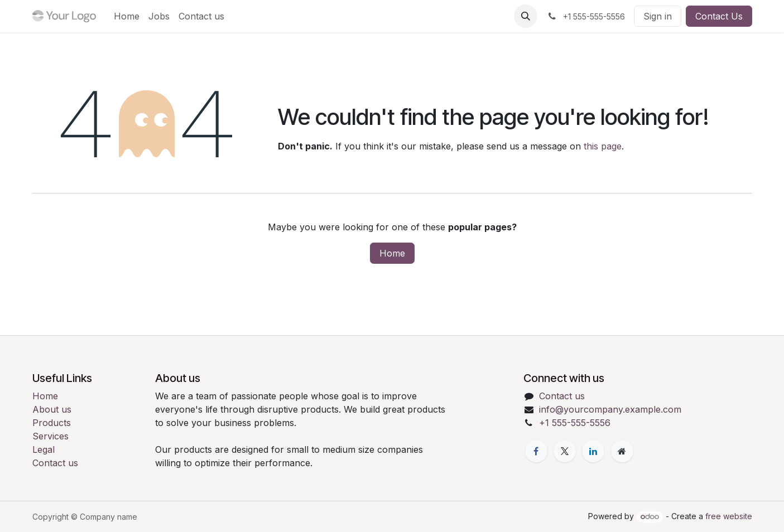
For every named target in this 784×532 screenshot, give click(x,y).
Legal (44, 449)
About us (52, 409)
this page (603, 146)
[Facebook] (536, 451)
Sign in (658, 16)
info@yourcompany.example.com (610, 409)
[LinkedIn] (593, 451)
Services (50, 436)
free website (729, 516)
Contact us (55, 463)
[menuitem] (127, 16)
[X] (565, 451)
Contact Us (719, 16)
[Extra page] (622, 451)
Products (52, 423)
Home (392, 253)
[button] (526, 16)
